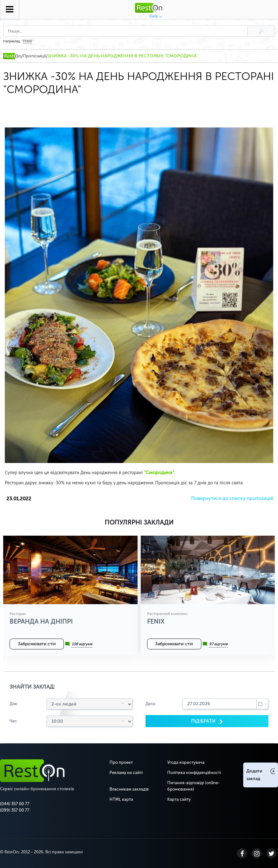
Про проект (121, 762)
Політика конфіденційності (194, 773)
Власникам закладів (129, 789)
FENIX (27, 41)
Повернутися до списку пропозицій (232, 499)
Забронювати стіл (37, 644)
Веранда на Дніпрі (41, 621)
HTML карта (121, 799)
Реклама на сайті (126, 773)
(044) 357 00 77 (15, 804)
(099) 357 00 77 (15, 810)
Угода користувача (186, 762)
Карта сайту (179, 799)
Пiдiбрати (204, 721)
